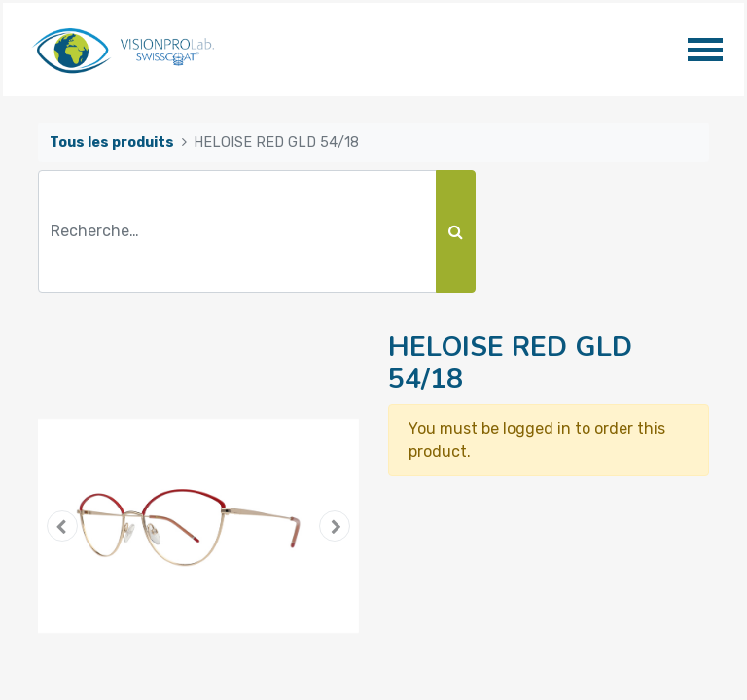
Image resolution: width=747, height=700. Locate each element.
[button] (62, 526)
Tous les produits (112, 142)
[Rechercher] (456, 231)
